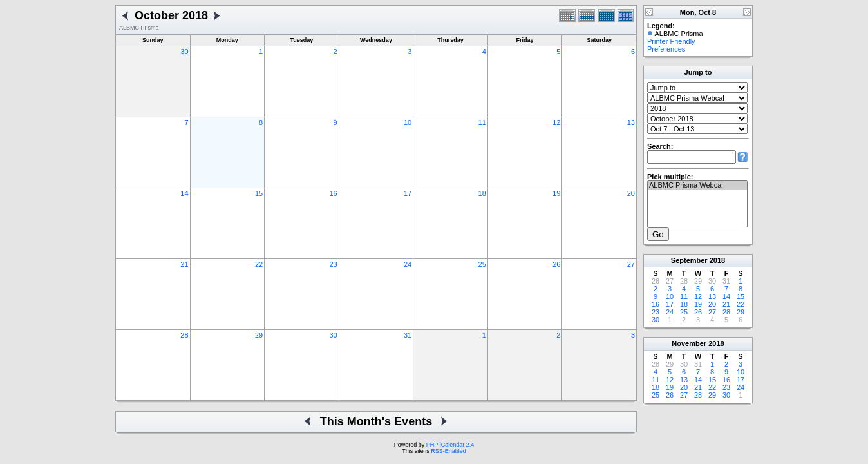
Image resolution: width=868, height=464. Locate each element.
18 (482, 193)
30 (184, 52)
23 (333, 264)
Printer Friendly (671, 41)
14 (184, 193)
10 (408, 122)
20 (631, 193)
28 (184, 335)
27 (631, 264)
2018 (717, 260)
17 (408, 193)
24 (408, 264)
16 (333, 193)
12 (556, 122)
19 (556, 193)
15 (259, 193)
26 (556, 264)
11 (482, 122)
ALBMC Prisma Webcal (697, 186)
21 (184, 264)
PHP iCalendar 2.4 (450, 445)
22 (259, 264)
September (689, 260)
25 (482, 264)
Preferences (666, 49)
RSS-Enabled (448, 451)
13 (631, 122)
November (689, 343)
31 (408, 335)
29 (259, 335)
